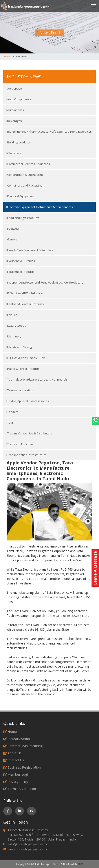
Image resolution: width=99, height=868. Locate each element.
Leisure (12, 315)
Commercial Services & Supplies (28, 164)
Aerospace (14, 88)
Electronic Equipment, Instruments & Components (39, 207)
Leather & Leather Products (25, 304)
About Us (12, 753)
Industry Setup (17, 739)
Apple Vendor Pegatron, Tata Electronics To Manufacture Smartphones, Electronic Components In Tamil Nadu (40, 471)
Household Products (20, 272)
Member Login (16, 774)
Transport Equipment (21, 444)
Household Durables (20, 261)
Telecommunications (20, 390)
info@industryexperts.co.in (28, 844)
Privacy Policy (16, 782)
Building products (18, 142)
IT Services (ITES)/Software (24, 293)
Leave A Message (95, 568)
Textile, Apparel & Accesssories (27, 401)
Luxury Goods (16, 326)
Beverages (14, 121)
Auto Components (19, 99)
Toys (10, 423)
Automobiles (15, 110)
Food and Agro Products (23, 218)
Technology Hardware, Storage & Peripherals (37, 379)
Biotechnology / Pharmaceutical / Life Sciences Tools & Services (49, 132)
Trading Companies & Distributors (29, 433)
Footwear (13, 229)
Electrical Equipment (20, 196)
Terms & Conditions (20, 789)
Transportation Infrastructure (26, 455)
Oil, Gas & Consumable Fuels (26, 358)
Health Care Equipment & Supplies (29, 250)
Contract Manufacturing (23, 746)
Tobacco (12, 412)
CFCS (80, 864)
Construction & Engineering (25, 175)
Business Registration (22, 767)
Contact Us (14, 760)
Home (7, 56)
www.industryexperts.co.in (28, 849)
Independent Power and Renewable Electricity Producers (45, 282)
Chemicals (13, 153)
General (12, 239)
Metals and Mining (19, 347)
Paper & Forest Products (23, 369)
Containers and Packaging (24, 185)
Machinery (14, 336)
